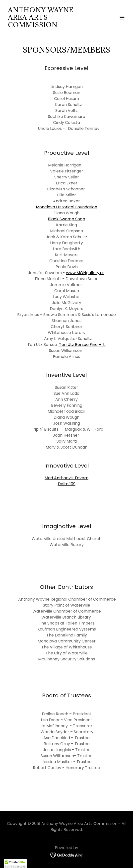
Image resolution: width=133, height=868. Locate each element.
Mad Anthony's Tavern (66, 478)
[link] (48, 26)
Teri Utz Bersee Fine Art (82, 345)
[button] (122, 17)
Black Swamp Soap (66, 219)
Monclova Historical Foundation (66, 207)
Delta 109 (67, 484)
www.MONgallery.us (85, 273)
